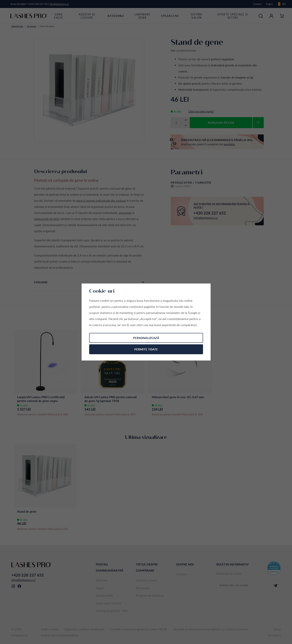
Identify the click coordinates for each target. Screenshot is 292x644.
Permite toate (146, 349)
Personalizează (146, 338)
